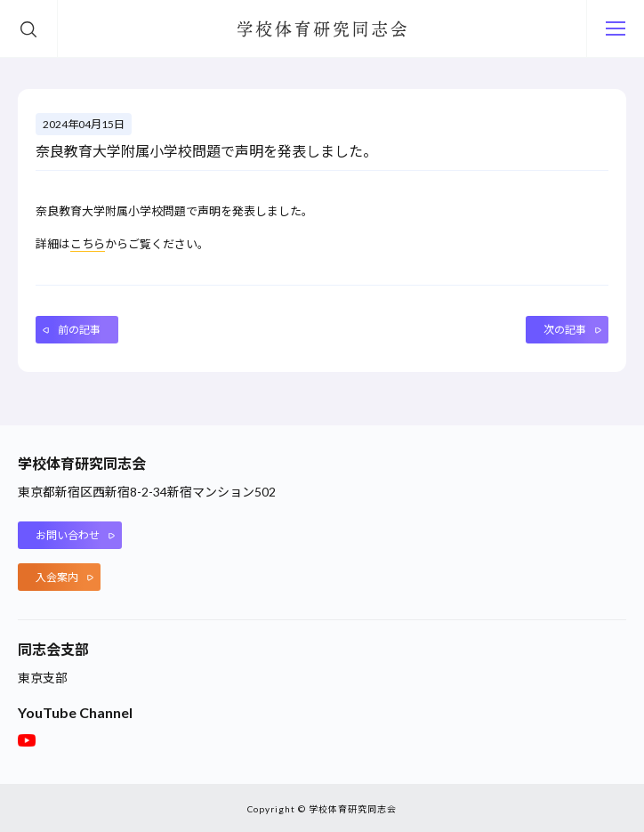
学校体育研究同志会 (322, 29)
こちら (88, 244)
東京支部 (43, 677)
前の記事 (79, 329)
